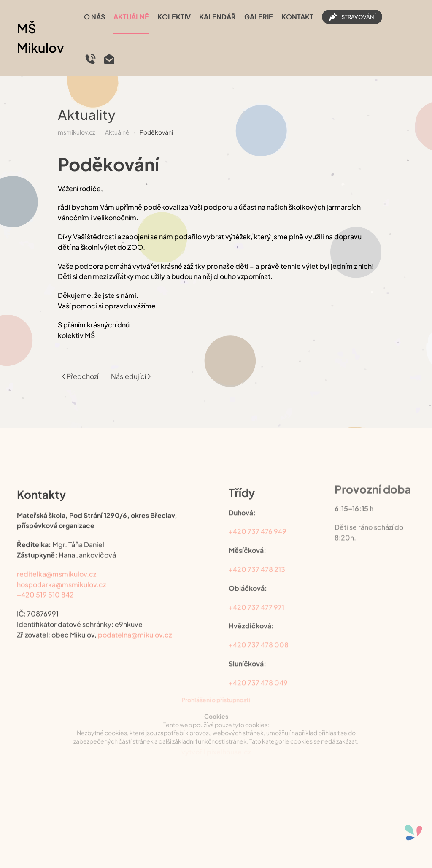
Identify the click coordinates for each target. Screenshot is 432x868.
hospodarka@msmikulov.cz (61, 577)
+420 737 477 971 (256, 596)
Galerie (259, 17)
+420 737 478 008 (259, 634)
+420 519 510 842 (45, 587)
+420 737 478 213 (257, 559)
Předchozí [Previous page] (80, 370)
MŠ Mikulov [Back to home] (40, 38)
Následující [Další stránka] (131, 370)
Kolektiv (174, 17)
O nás (94, 17)
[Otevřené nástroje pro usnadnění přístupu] (413, 833)
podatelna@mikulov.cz (135, 627)
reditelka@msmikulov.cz (57, 566)
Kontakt (297, 17)
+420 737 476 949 (258, 521)
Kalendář (217, 17)
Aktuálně (131, 17)
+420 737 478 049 (258, 672)
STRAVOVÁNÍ (352, 17)
